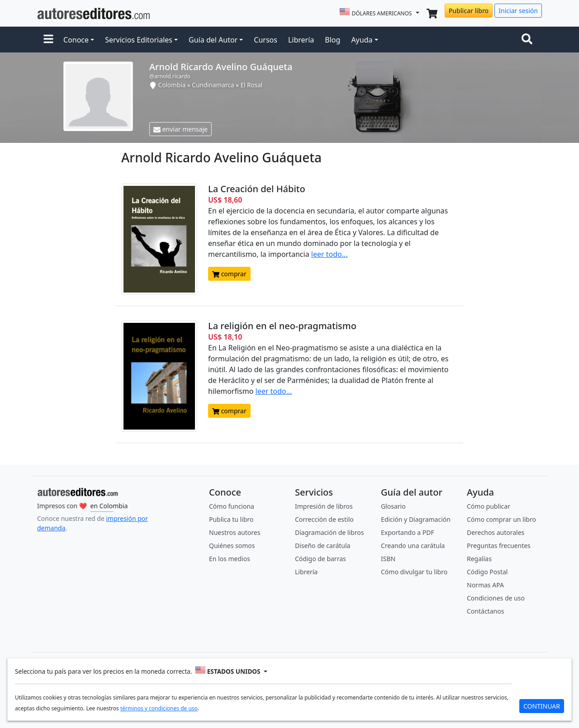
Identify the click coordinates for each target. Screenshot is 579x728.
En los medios (230, 559)
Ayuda (362, 40)
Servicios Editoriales (139, 40)
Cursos (266, 40)
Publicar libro (469, 11)
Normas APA (485, 585)
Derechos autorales (496, 532)
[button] (48, 40)
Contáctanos (485, 611)
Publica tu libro (231, 519)
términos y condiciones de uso (159, 708)
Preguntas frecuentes (499, 546)
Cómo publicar (489, 506)
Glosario (393, 506)
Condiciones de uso (496, 598)
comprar (229, 274)
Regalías (479, 559)
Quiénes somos (232, 546)
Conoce (76, 40)
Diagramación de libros (329, 532)
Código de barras (320, 559)
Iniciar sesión (518, 11)
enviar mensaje (180, 129)
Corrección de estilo (324, 519)
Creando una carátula (413, 546)
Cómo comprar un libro (501, 519)
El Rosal (251, 85)
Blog (332, 40)
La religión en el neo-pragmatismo (282, 326)
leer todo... (330, 254)
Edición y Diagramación (416, 519)
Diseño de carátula (323, 546)
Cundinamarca (213, 85)
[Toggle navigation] (529, 40)
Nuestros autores (235, 532)
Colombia (172, 85)
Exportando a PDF (408, 532)
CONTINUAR (542, 706)
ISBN (388, 559)
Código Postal (487, 572)
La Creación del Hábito (257, 189)
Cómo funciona (232, 506)
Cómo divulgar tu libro (414, 572)
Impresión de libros (324, 506)
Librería (301, 40)
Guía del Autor (213, 40)
